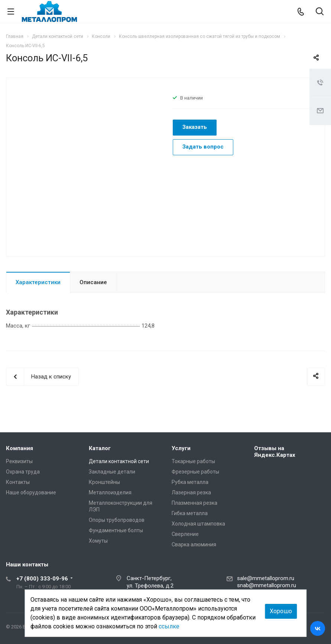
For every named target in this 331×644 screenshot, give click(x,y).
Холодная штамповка (198, 524)
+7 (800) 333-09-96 (42, 579)
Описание (93, 282)
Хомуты (98, 541)
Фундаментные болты (116, 530)
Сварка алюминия (194, 544)
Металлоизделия (110, 492)
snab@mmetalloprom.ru (267, 585)
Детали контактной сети (119, 461)
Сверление (185, 534)
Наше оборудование (31, 492)
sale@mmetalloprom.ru (266, 578)
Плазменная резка (194, 503)
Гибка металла (190, 513)
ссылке (169, 626)
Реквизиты (19, 461)
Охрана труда (23, 472)
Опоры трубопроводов (117, 520)
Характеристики (38, 282)
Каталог (100, 448)
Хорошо (281, 611)
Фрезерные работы (195, 472)
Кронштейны (104, 482)
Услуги (181, 448)
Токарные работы (193, 461)
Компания (20, 448)
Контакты (18, 482)
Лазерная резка (191, 492)
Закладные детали (112, 472)
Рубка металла (190, 482)
